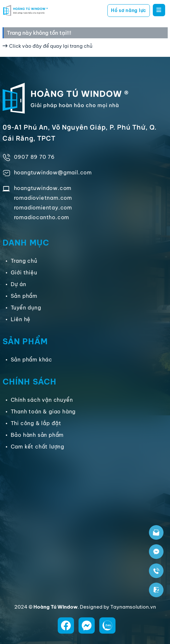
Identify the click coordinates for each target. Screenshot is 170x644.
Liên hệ (21, 319)
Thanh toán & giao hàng (43, 411)
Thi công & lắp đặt (36, 423)
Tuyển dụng (26, 308)
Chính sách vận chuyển (42, 400)
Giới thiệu (24, 272)
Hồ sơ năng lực (129, 10)
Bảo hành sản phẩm (37, 435)
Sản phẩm (24, 296)
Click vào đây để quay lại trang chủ (48, 46)
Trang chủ (24, 261)
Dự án (18, 284)
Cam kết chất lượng (37, 447)
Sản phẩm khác (31, 360)
